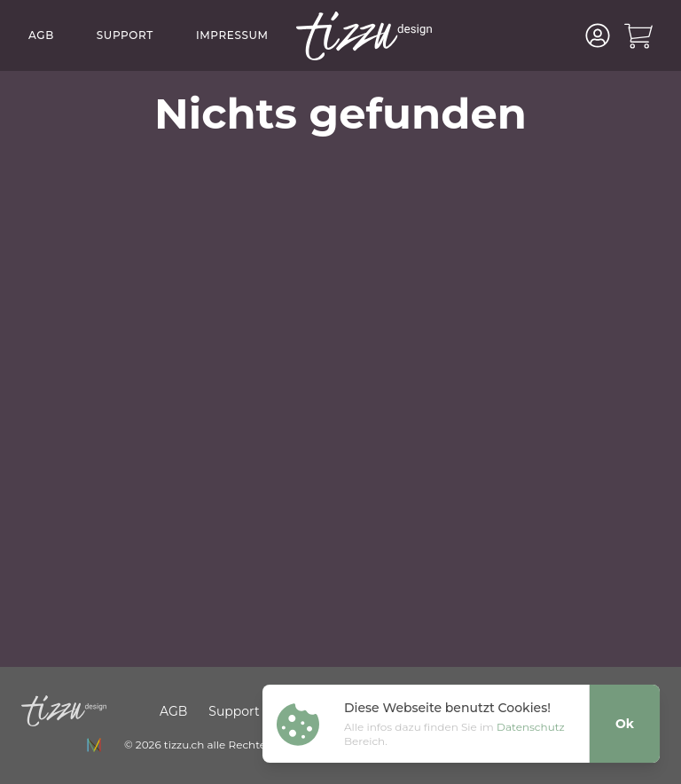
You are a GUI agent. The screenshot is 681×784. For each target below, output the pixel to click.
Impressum (232, 35)
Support (125, 35)
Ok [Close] (625, 724)
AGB (41, 35)
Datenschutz (531, 727)
